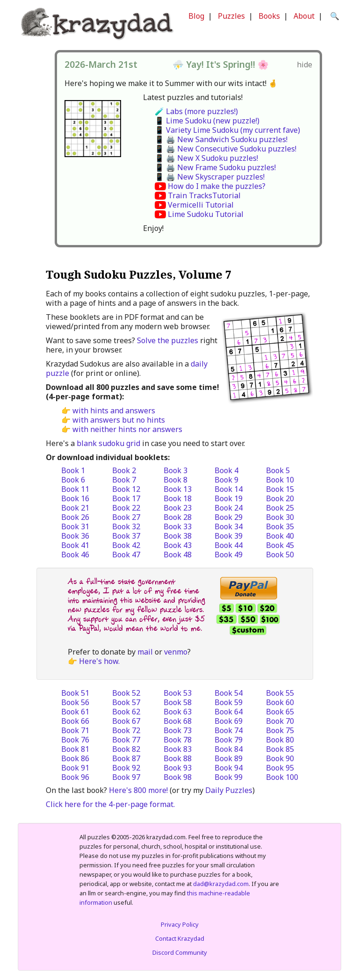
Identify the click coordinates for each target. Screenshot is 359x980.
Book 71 (75, 730)
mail (145, 652)
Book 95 (280, 768)
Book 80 (280, 740)
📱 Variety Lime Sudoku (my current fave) (227, 130)
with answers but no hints (119, 420)
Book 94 (229, 768)
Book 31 (75, 526)
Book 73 (178, 730)
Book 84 (229, 749)
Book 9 (226, 480)
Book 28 (178, 517)
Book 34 (229, 526)
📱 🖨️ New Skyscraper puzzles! (210, 177)
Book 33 (178, 526)
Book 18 (178, 498)
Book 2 (124, 470)
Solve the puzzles (168, 340)
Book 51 (75, 693)
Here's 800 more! (138, 790)
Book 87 (126, 758)
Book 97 (126, 777)
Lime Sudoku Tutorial (206, 214)
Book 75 (280, 730)
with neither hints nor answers (127, 429)
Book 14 (229, 489)
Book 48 (178, 555)
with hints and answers (114, 411)
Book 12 (126, 489)
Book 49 (229, 555)
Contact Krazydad (180, 938)
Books (269, 16)
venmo (176, 652)
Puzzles (231, 16)
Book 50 (280, 555)
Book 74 (229, 730)
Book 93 (178, 768)
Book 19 (229, 498)
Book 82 (126, 749)
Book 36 (75, 536)
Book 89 (229, 758)
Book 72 (126, 730)
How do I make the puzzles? (217, 186)
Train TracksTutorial (204, 195)
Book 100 (282, 777)
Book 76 (75, 740)
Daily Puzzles (229, 790)
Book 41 (75, 545)
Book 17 (126, 498)
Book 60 (280, 702)
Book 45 (280, 545)
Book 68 (178, 721)
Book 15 (280, 489)
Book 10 (280, 480)
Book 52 (126, 693)
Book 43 (178, 545)
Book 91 (75, 768)
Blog (196, 16)
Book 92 (126, 768)
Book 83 (178, 749)
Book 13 (178, 489)
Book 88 (178, 758)
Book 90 (280, 758)
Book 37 (126, 536)
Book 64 (229, 712)
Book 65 (280, 712)
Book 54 (229, 693)
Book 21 (75, 508)
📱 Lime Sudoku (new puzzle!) (207, 121)
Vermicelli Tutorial (201, 205)
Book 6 (73, 480)
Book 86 (75, 758)
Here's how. (99, 661)
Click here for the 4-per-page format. (110, 804)
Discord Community (180, 952)
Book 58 (178, 702)
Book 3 (176, 470)
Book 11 (75, 489)
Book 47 (126, 555)
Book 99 (229, 777)
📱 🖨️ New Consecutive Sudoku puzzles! (226, 149)
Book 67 (126, 721)
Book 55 (280, 693)
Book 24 (229, 508)
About (304, 16)
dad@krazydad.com (221, 884)
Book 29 (229, 517)
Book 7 (124, 480)
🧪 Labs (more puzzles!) (196, 111)
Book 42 (126, 545)
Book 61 (75, 712)
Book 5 (278, 470)
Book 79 (229, 740)
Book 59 (229, 702)
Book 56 (75, 702)
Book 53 (178, 693)
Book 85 (280, 749)
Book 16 (75, 498)
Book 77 (126, 740)
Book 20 (280, 498)
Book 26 (75, 517)
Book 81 (75, 749)
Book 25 (280, 508)
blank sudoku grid (108, 443)
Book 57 (126, 702)
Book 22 (126, 508)
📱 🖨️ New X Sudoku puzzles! (206, 158)
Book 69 (229, 721)
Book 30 (280, 517)
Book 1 (73, 470)
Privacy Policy (180, 924)
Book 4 (226, 470)
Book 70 (280, 721)
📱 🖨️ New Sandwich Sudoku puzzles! (221, 139)
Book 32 (126, 526)
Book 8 (176, 480)
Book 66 (75, 721)
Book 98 (178, 777)
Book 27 (126, 517)
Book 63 (178, 712)
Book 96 (75, 777)
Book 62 (126, 712)
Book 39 (229, 536)
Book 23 (178, 508)
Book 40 (280, 536)
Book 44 (229, 545)
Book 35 (280, 526)
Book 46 (75, 555)
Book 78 (178, 740)
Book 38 (178, 536)
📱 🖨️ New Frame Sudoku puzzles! (215, 167)
